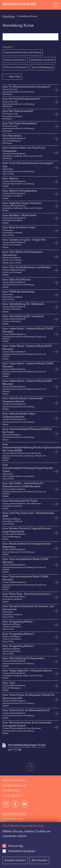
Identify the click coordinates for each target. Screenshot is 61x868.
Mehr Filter (12, 76)
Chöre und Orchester (15, 67)
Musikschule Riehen (14, 814)
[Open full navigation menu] (55, 5)
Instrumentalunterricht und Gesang (23, 53)
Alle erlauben (39, 860)
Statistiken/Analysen (22, 851)
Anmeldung (8, 16)
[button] (30, 767)
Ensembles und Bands (42, 60)
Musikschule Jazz (13, 819)
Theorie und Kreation (15, 60)
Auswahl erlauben (15, 860)
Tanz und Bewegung (42, 67)
